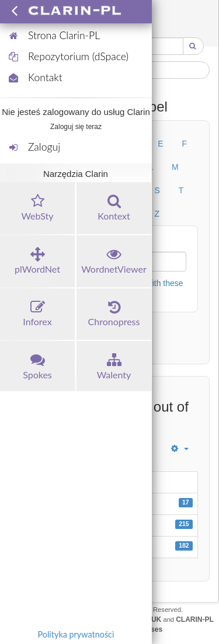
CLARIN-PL (195, 619)
